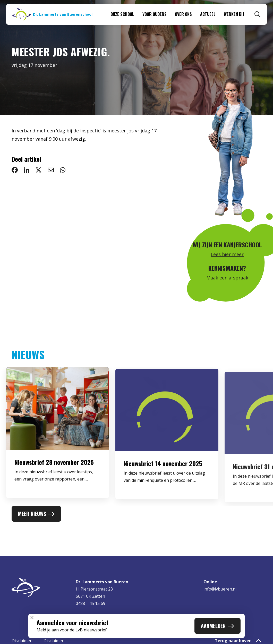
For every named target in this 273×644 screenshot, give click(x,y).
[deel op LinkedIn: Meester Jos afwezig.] (27, 170)
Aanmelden (217, 626)
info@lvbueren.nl (220, 589)
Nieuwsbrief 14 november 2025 (163, 468)
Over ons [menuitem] (183, 14)
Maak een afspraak (227, 278)
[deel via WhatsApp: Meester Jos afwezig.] (63, 170)
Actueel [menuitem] (208, 14)
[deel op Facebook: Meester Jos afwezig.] (15, 170)
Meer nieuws (36, 514)
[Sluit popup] (32, 618)
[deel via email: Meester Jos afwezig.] (51, 170)
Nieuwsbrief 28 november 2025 (54, 465)
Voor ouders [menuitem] (155, 14)
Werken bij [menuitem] (234, 14)
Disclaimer (22, 641)
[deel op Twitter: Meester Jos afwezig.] (39, 170)
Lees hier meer (227, 254)
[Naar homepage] (52, 14)
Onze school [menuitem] (122, 14)
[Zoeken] (258, 14)
